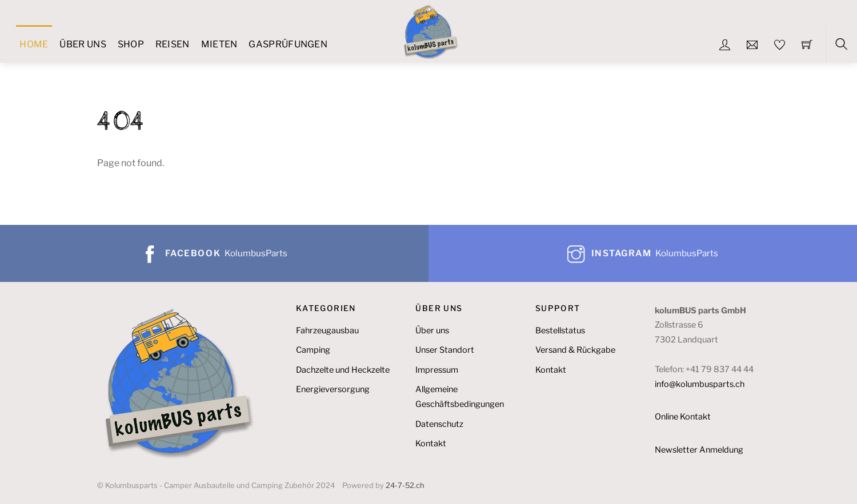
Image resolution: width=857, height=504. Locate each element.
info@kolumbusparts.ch (700, 384)
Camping (313, 350)
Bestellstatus (560, 330)
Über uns (83, 44)
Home (34, 44)
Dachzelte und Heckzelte (343, 370)
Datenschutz (439, 424)
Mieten (219, 44)
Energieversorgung (333, 389)
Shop (131, 44)
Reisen (173, 44)
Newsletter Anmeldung (699, 450)
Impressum (437, 370)
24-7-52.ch (405, 485)
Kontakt (431, 443)
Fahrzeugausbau (327, 330)
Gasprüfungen (288, 44)
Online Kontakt (683, 417)
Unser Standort (445, 350)
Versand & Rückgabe (575, 350)
